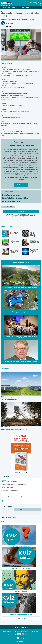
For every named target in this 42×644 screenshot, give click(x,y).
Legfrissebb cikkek (21, 627)
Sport (3, 11)
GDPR (15, 631)
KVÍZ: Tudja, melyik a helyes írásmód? (21, 569)
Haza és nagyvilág (14, 8)
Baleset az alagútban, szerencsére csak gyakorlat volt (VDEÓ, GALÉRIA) (21, 337)
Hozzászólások (21, 212)
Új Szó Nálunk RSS (12, 634)
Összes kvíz (21, 618)
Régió (3, 397)
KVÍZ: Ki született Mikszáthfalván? (14, 233)
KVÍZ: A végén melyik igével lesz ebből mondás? (21, 614)
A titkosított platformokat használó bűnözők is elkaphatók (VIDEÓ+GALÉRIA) (21, 312)
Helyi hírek (26, 8)
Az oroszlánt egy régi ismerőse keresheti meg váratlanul (34, 251)
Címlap (4, 8)
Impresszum (10, 631)
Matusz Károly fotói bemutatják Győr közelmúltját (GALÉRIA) (21, 361)
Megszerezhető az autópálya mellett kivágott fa (14, 251)
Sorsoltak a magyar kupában (12, 201)
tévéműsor (12, 207)
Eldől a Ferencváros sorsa (11, 195)
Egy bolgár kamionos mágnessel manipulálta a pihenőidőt (33, 235)
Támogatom (21, 185)
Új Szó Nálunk (10, 23)
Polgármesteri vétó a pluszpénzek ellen (34, 242)
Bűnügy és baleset (34, 231)
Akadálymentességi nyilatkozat (23, 631)
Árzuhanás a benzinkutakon (8, 502)
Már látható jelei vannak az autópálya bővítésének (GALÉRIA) (21, 287)
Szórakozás (13, 231)
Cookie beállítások (34, 631)
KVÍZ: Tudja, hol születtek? (21, 591)
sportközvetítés (5, 207)
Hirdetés (4, 631)
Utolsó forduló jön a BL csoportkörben (15, 198)
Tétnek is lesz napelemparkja (9, 399)
